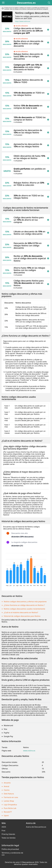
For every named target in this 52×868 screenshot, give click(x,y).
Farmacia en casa (11, 797)
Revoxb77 (8, 812)
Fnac (4, 831)
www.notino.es (29, 751)
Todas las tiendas (9, 838)
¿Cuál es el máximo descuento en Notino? (21, 612)
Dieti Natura (9, 794)
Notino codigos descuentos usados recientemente (24, 609)
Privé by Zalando (8, 834)
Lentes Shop (9, 801)
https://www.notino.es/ (23, 21)
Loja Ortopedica (10, 805)
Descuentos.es (26, 3)
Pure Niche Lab (10, 808)
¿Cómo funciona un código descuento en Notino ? (24, 605)
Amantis (7, 783)
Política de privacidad (10, 849)
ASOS (4, 827)
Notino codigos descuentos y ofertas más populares (25, 602)
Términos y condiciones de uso (12, 854)
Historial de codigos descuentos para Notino (22, 616)
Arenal (6, 786)
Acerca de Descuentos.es (36, 827)
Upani (6, 816)
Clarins (7, 790)
